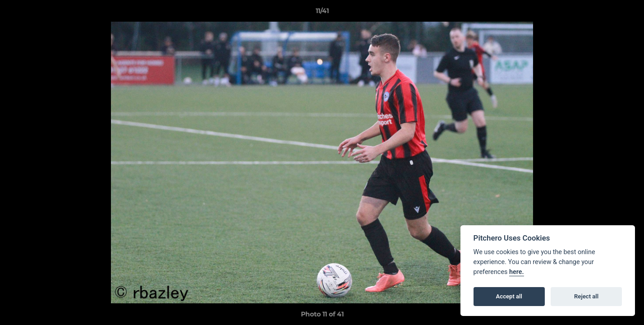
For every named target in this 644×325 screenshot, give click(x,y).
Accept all (509, 296)
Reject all (586, 296)
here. (517, 272)
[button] (628, 13)
